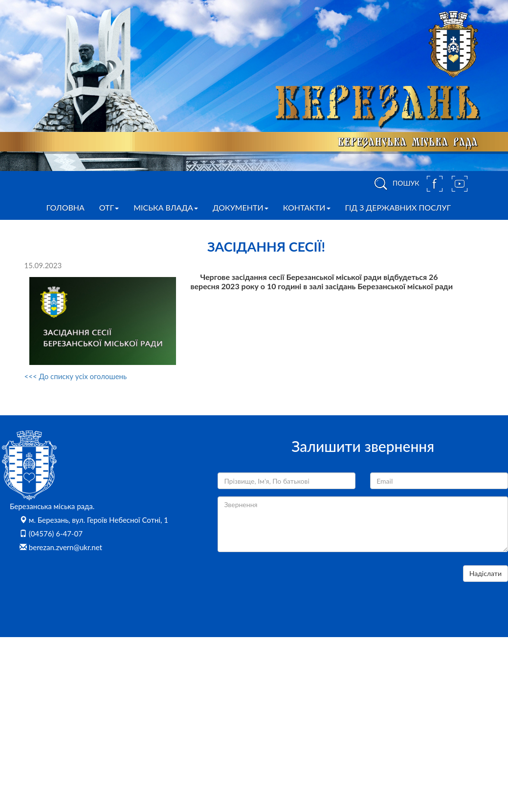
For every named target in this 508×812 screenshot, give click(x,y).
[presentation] (292, 584)
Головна (66, 207)
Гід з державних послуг (398, 207)
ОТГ (109, 207)
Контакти (307, 207)
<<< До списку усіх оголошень (76, 376)
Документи (241, 207)
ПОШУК (395, 184)
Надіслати (486, 573)
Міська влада (166, 207)
